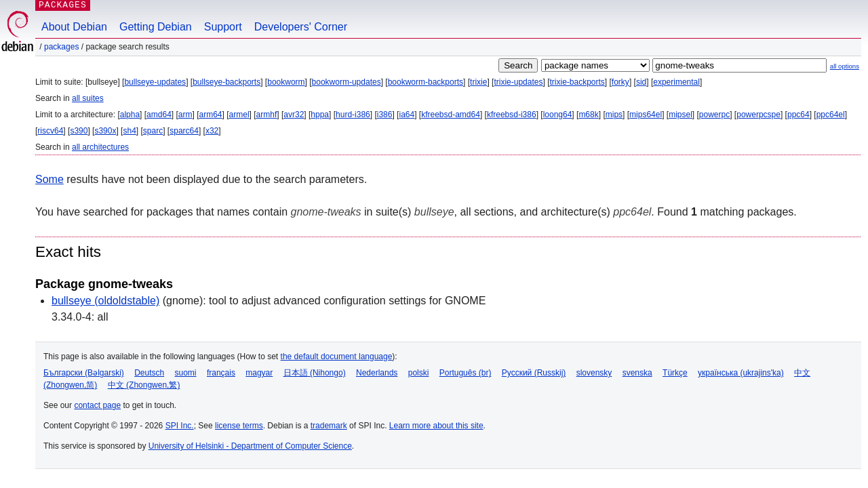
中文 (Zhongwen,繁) (144, 385)
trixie (478, 82)
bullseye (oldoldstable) (105, 301)
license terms (239, 426)
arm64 (211, 115)
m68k (588, 115)
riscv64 (50, 131)
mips (614, 115)
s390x (105, 131)
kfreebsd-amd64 (451, 115)
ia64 (407, 115)
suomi (186, 373)
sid (641, 82)
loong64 (558, 115)
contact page (97, 405)
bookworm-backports (426, 82)
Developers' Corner (301, 27)
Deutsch (149, 373)
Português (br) (466, 373)
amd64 (159, 115)
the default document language (337, 357)
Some (50, 179)
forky (620, 82)
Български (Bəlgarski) (84, 373)
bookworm (286, 82)
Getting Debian (156, 27)
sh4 (129, 131)
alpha (130, 115)
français (221, 373)
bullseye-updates (155, 82)
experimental (676, 82)
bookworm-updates (347, 82)
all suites (88, 98)
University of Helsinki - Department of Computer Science (250, 446)
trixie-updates (518, 82)
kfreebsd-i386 (512, 115)
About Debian (74, 27)
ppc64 (798, 115)
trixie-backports (577, 82)
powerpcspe (758, 115)
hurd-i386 (353, 115)
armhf (267, 115)
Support (223, 27)
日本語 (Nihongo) (315, 373)
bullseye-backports (226, 82)
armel (239, 115)
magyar (259, 373)
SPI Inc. (180, 426)
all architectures (100, 147)
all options (845, 66)
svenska (637, 373)
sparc (153, 131)
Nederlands (377, 373)
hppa (320, 115)
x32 (212, 131)
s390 (79, 131)
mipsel (680, 115)
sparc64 (184, 131)
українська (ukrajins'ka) (741, 373)
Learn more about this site (436, 426)
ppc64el (831, 115)
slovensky (594, 373)
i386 (385, 115)
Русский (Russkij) (534, 373)
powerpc (714, 115)
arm (185, 115)
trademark (329, 426)
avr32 (294, 115)
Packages (61, 47)
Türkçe (675, 373)
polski (419, 373)
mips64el (646, 115)
